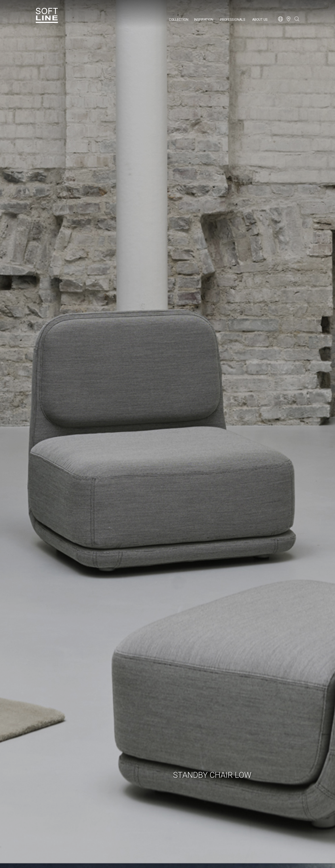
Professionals (233, 20)
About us (260, 20)
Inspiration (204, 20)
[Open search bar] (297, 21)
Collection (179, 20)
